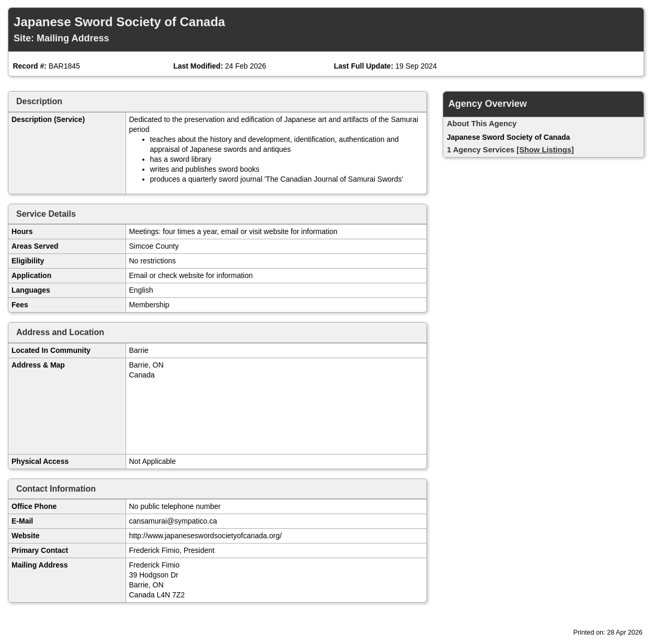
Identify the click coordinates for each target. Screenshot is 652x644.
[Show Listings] (545, 150)
